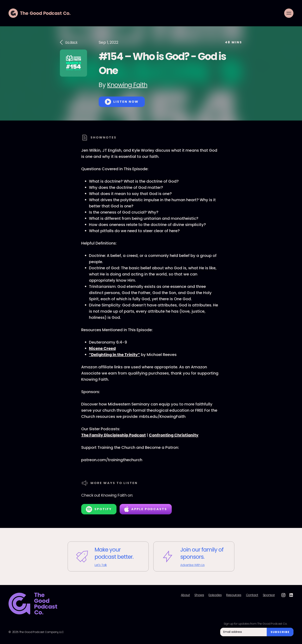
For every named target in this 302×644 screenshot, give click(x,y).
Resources (234, 595)
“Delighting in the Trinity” (114, 355)
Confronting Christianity (174, 435)
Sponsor (269, 595)
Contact (252, 595)
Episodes (215, 595)
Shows (199, 595)
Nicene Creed (102, 348)
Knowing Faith (127, 85)
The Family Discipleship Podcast (113, 435)
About (185, 595)
